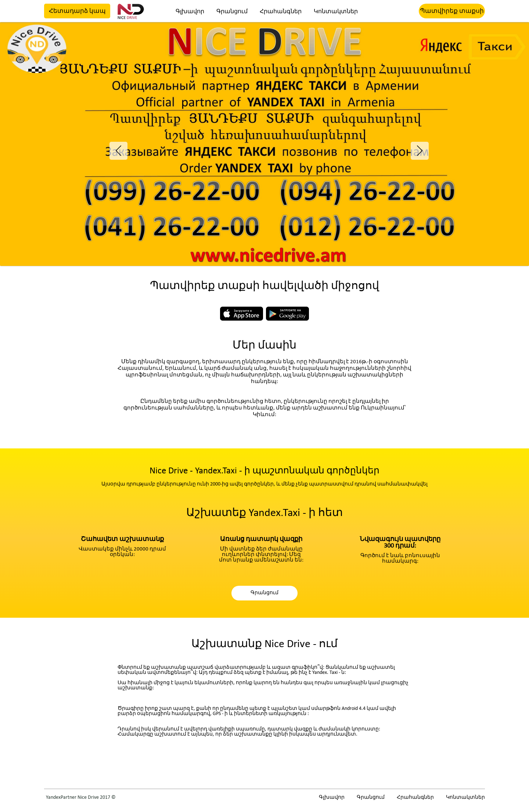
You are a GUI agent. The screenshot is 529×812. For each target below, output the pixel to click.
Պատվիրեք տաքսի (452, 11)
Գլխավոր (190, 12)
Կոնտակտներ (336, 12)
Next (414, 147)
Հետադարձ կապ (77, 11)
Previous (115, 147)
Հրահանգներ (281, 12)
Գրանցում (232, 12)
